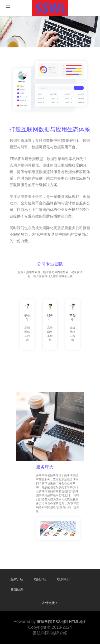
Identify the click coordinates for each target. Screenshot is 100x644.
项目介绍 (40, 579)
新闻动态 (17, 590)
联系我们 (63, 579)
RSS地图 (61, 622)
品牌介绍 (17, 579)
